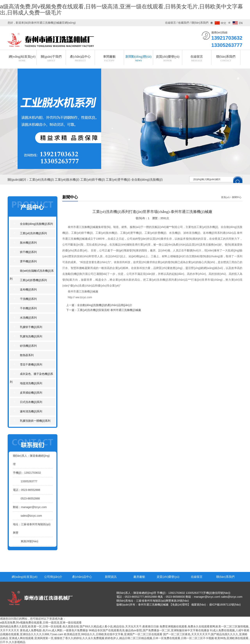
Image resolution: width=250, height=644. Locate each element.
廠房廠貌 (139, 577)
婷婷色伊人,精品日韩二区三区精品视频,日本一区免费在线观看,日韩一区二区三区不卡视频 (159, 638)
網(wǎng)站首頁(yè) (25, 577)
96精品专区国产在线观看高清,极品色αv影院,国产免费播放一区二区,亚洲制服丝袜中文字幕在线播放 (149, 630)
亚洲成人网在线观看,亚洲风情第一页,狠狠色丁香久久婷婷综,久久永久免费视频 (57, 638)
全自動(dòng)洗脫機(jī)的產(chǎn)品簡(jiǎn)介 (105, 305)
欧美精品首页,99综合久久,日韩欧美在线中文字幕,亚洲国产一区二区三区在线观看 (113, 634)
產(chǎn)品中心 (82, 577)
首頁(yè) (225, 197)
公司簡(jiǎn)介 (53, 577)
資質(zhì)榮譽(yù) (168, 577)
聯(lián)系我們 (225, 577)
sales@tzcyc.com (31, 516)
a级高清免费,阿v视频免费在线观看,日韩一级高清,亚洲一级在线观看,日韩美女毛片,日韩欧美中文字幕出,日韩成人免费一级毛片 (121, 10)
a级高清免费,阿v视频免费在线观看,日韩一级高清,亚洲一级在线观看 (41, 623)
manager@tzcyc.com (34, 507)
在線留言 (197, 577)
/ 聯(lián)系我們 (199, 23)
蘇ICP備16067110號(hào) (225, 605)
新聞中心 (237, 197)
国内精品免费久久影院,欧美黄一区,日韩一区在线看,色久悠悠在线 (39, 626)
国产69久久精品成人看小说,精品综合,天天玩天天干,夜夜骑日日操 (119, 626)
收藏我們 (184, 23)
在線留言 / (172, 23)
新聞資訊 (111, 577)
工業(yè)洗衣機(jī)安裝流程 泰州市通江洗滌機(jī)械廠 (109, 310)
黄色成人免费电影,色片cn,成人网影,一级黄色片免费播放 (54, 630)
